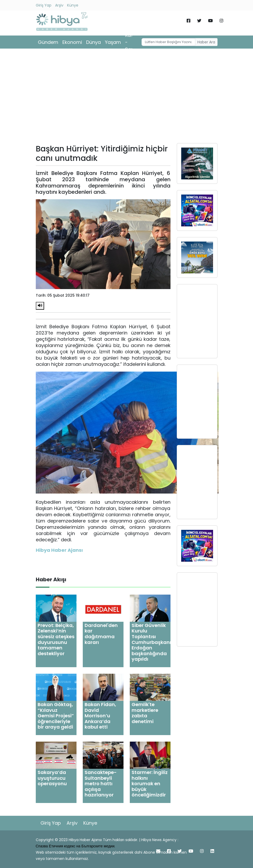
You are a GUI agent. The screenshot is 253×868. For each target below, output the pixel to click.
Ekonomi (72, 42)
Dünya (93, 42)
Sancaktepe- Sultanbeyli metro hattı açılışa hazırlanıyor (101, 784)
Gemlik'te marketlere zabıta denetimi (145, 713)
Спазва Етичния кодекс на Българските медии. (76, 846)
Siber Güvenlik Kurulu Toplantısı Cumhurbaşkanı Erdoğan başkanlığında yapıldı (151, 642)
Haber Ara (206, 42)
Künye (73, 5)
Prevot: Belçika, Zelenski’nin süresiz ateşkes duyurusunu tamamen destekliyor (56, 639)
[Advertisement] (127, 98)
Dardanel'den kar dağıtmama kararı (101, 634)
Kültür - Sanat (132, 42)
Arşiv (59, 5)
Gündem (48, 42)
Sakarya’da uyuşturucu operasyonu (52, 778)
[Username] (168, 42)
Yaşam (113, 42)
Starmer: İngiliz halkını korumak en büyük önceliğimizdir (150, 784)
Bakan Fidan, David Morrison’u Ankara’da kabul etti (100, 716)
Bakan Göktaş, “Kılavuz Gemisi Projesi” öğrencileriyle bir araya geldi (56, 716)
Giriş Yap (44, 5)
